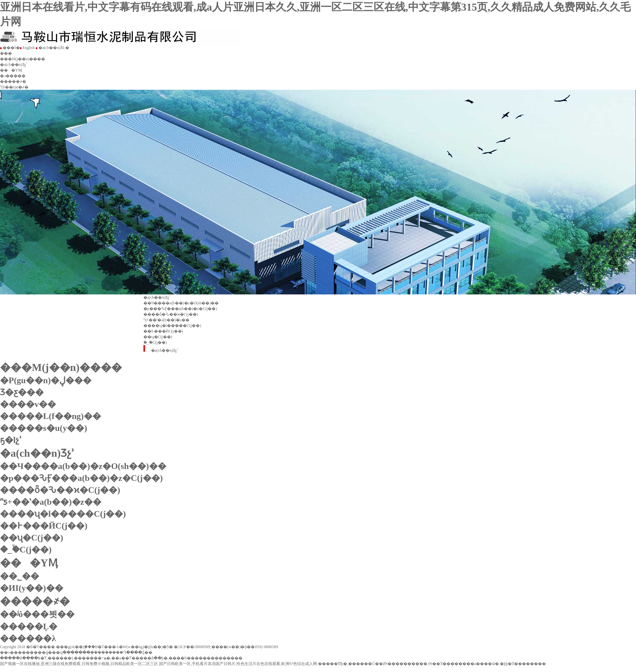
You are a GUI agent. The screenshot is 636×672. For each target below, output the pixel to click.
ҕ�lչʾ (11, 440)
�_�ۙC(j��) (155, 342)
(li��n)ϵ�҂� (14, 87)
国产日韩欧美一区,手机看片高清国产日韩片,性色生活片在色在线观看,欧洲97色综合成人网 (238, 664)
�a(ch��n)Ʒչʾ (14, 65)
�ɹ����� (13, 76)
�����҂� (13, 81)
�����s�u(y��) (44, 428)
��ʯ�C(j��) (158, 337)
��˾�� (23, 576)
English (27, 48)
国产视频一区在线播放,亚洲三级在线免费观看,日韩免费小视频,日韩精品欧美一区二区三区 (79, 664)
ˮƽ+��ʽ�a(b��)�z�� (166, 320)
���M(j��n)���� (23, 59)
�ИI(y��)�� (35, 588)
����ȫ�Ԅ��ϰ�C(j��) (171, 314)
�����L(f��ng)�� (51, 416)
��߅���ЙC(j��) (163, 331)
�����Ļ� (29, 626)
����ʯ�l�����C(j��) (172, 326)
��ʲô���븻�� (37, 614)
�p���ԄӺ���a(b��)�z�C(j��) (180, 309)
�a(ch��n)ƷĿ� (53, 48)
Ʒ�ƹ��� (22, 392)
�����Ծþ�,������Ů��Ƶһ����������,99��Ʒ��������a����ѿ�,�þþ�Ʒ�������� (432, 664)
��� (6, 53)
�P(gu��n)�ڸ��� (46, 380)
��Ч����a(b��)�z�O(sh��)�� (181, 303)
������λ (28, 638)
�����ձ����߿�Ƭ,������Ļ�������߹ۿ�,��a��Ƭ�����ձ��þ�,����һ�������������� (121, 658)
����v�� (28, 404)
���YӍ (11, 70)
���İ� (10, 48)
